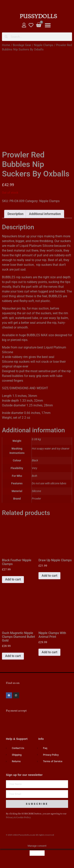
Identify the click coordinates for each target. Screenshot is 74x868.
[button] (48, 25)
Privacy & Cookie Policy (18, 822)
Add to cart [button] (13, 584)
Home (6, 45)
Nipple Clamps (44, 45)
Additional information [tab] (45, 219)
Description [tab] (15, 219)
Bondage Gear (22, 45)
